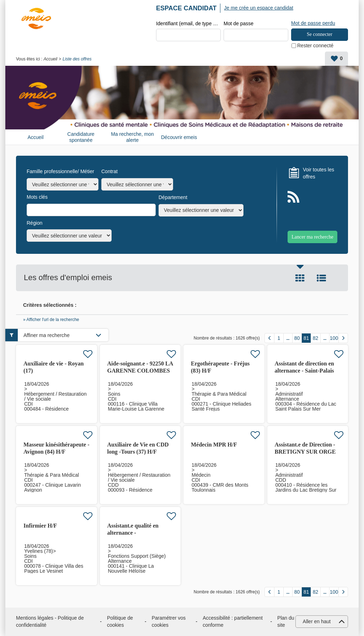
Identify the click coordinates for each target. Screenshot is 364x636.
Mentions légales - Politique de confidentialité (50, 621)
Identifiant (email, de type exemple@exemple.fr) (188, 23)
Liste (321, 278)
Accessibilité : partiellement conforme (233, 621)
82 (316, 338)
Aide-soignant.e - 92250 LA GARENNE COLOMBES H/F (140, 371)
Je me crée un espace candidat (259, 8)
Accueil (50, 59)
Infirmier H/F (40, 526)
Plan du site (286, 621)
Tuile (300, 278)
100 (334, 338)
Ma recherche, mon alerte (132, 137)
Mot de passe (239, 23)
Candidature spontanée (81, 137)
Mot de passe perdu (313, 23)
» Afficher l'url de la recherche (51, 320)
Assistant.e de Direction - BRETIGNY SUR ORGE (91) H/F (305, 452)
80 (297, 338)
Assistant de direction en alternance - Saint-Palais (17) (304, 371)
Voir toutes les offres (318, 173)
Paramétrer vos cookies (169, 621)
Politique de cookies (120, 621)
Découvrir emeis (179, 137)
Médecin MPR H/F (214, 445)
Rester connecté (315, 46)
